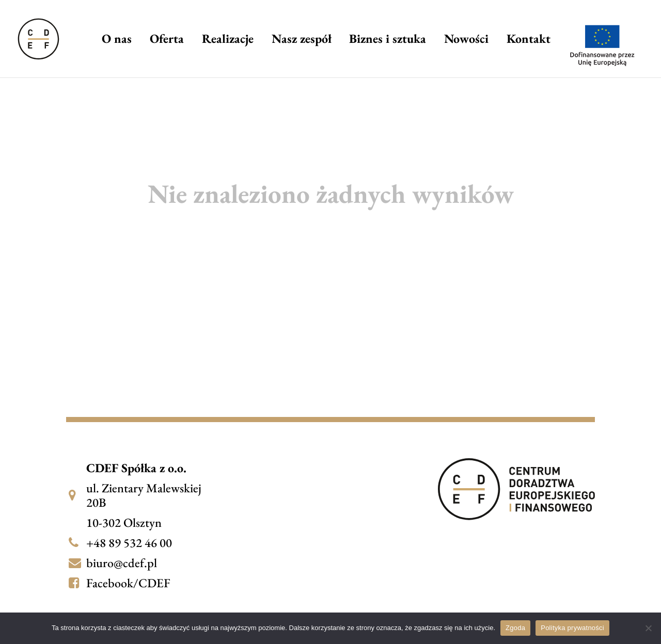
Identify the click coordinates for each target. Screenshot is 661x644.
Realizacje (228, 41)
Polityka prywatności (572, 628)
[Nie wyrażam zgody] (648, 628)
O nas (117, 41)
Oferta (167, 41)
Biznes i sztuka (388, 41)
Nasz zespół (302, 41)
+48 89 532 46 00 (129, 543)
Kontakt (529, 41)
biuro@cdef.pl (122, 563)
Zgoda (515, 628)
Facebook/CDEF (128, 583)
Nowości (466, 41)
